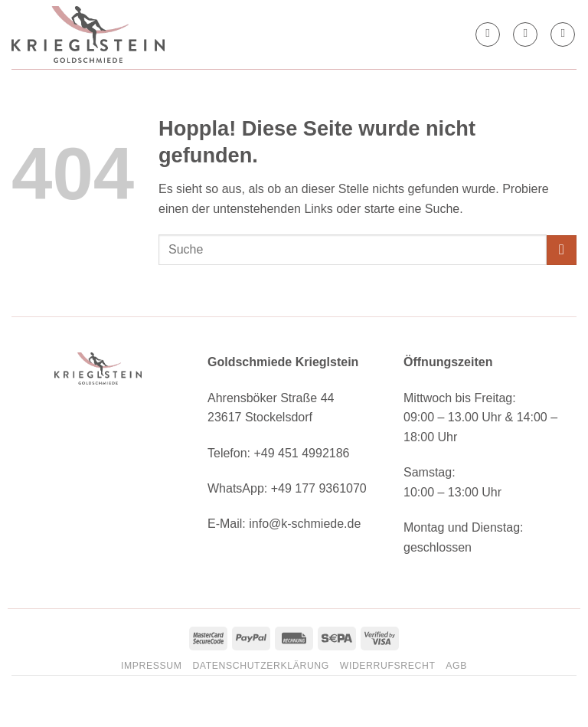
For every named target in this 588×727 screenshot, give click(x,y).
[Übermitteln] (562, 250)
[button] (525, 34)
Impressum (152, 666)
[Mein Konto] (488, 34)
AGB (456, 666)
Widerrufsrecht (388, 666)
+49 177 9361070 (319, 488)
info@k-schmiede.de (305, 524)
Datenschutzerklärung (261, 666)
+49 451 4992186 (301, 453)
